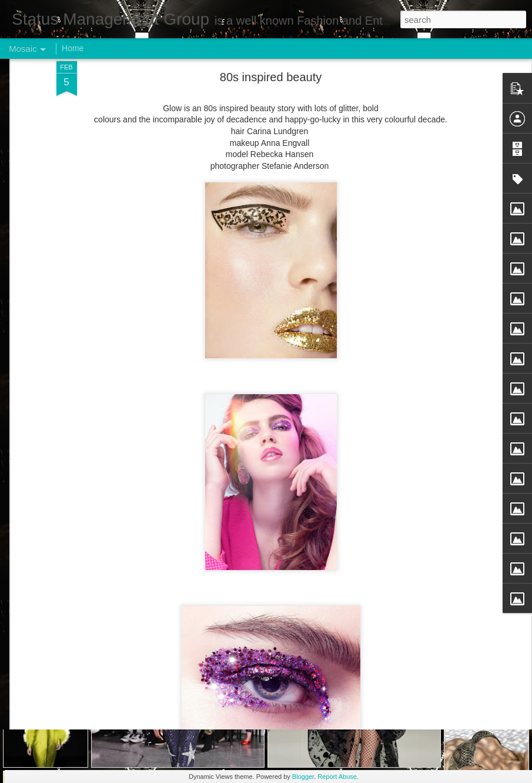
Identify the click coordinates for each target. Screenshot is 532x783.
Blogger (303, 777)
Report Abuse (337, 777)
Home (73, 48)
